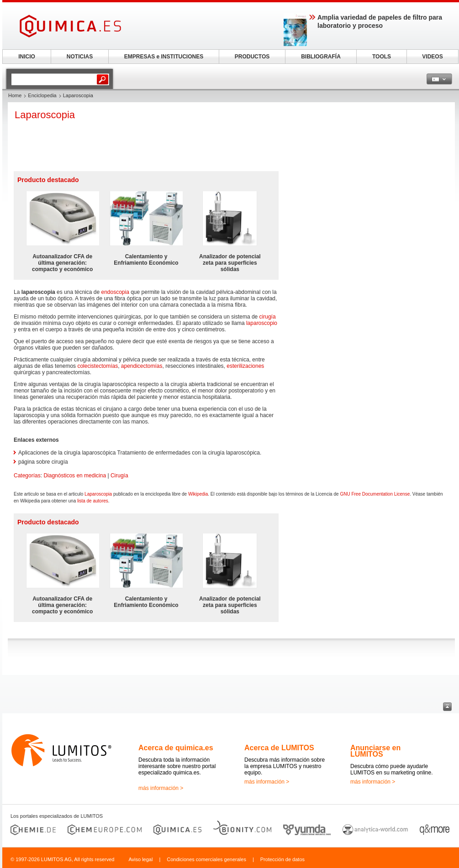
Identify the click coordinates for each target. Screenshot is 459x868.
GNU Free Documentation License (375, 494)
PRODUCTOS (252, 57)
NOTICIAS (80, 57)
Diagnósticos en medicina (75, 476)
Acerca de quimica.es (176, 748)
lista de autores (93, 501)
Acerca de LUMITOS (279, 748)
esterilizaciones (245, 366)
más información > (161, 788)
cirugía (268, 317)
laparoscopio (262, 323)
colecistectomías (98, 366)
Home (15, 95)
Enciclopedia (42, 95)
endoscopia (115, 292)
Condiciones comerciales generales (206, 859)
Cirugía (119, 476)
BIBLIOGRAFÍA (321, 57)
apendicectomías (142, 366)
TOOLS (382, 57)
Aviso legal (140, 859)
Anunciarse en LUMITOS (375, 751)
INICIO (27, 57)
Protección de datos (282, 859)
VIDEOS (432, 57)
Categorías (27, 476)
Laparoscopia (98, 494)
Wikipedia (198, 494)
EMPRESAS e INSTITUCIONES (164, 57)
